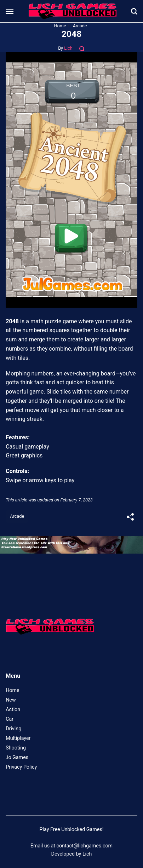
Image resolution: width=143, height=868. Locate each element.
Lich (68, 48)
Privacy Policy (21, 767)
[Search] (134, 11)
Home (12, 690)
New (11, 700)
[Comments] (82, 48)
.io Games (17, 757)
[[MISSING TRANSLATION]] (130, 518)
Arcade (17, 516)
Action (13, 709)
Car (10, 719)
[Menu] (10, 12)
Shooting (16, 748)
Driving (13, 729)
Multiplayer (18, 738)
